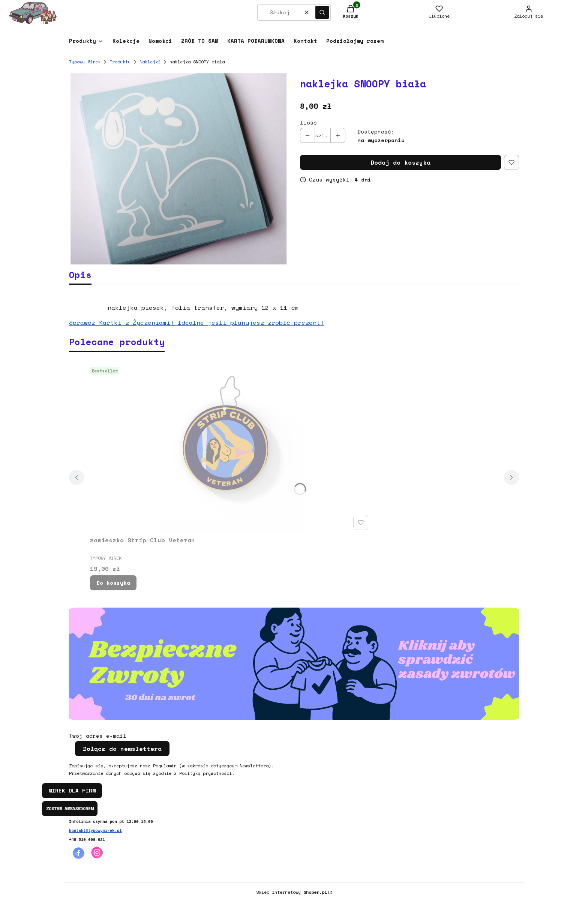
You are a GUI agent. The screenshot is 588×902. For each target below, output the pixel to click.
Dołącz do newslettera (122, 749)
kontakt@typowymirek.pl (95, 831)
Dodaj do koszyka (400, 162)
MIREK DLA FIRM (72, 790)
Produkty (120, 62)
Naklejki (150, 62)
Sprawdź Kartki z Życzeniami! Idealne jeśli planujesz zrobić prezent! (196, 323)
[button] (322, 12)
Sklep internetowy (292, 892)
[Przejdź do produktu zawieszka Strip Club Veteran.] (231, 449)
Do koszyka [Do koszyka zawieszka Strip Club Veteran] (113, 583)
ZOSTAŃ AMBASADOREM (70, 808)
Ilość (308, 123)
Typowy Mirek (85, 62)
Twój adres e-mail (98, 736)
